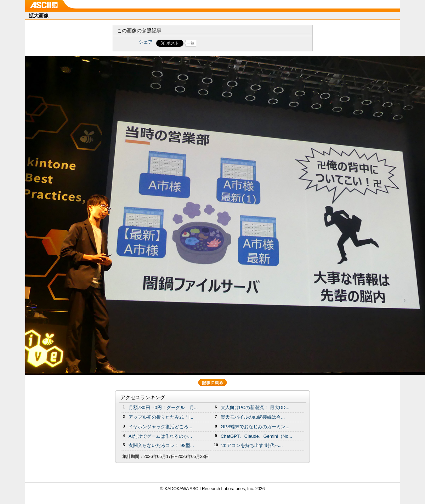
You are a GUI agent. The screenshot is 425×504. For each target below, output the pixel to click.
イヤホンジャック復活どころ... (160, 427)
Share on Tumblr (239, 43)
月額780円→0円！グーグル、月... (163, 407)
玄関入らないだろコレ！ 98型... (161, 445)
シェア (146, 42)
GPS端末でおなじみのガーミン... (255, 427)
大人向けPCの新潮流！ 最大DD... (255, 407)
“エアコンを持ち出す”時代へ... (252, 445)
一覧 (191, 43)
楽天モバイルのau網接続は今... (253, 417)
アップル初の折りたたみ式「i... (161, 417)
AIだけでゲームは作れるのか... (160, 436)
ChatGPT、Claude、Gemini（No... (256, 436)
